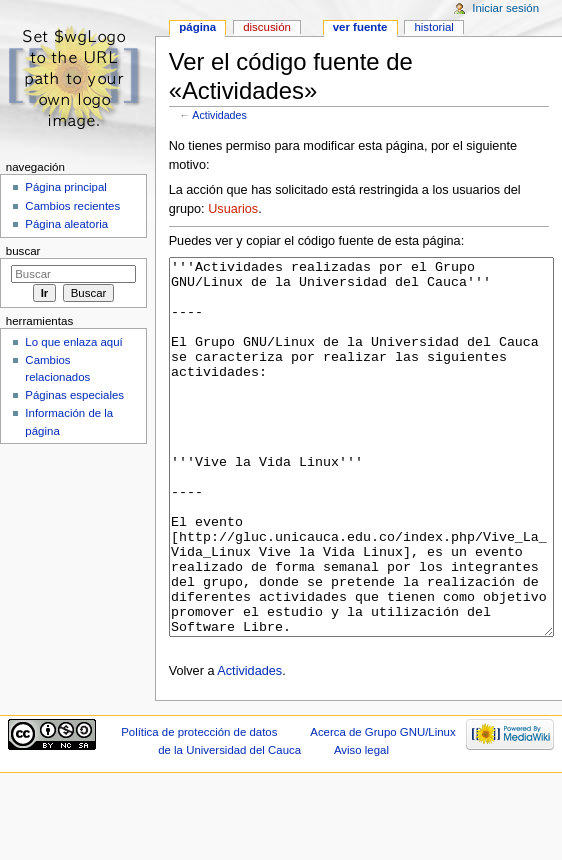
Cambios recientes (72, 206)
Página (197, 27)
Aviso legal (361, 825)
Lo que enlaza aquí (73, 342)
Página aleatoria (66, 224)
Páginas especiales (74, 395)
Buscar (23, 251)
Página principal (66, 187)
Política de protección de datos (199, 807)
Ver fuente (360, 27)
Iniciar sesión (505, 8)
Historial (433, 27)
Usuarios (233, 209)
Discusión (267, 27)
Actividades (219, 115)
